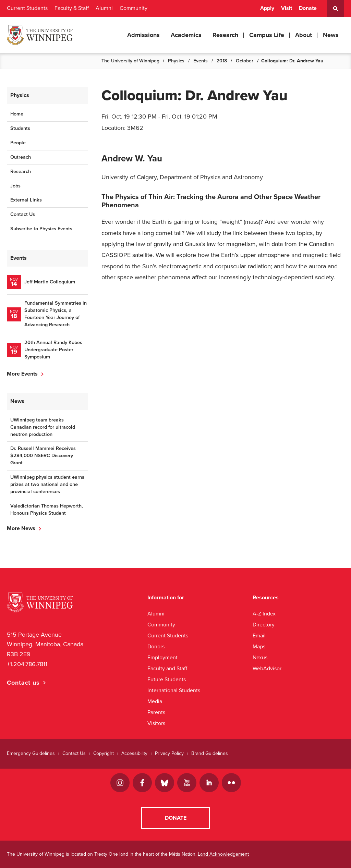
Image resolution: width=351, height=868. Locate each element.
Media (155, 701)
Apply (267, 8)
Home (17, 114)
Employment (162, 657)
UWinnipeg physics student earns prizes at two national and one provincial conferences (47, 484)
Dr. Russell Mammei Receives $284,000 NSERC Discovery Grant (43, 456)
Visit (287, 8)
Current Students (27, 8)
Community (134, 8)
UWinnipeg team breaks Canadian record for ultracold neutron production (43, 427)
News (331, 35)
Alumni (104, 8)
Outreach (21, 157)
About (304, 35)
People (18, 143)
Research (225, 35)
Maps (259, 646)
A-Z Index (264, 614)
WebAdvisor (267, 668)
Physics (176, 61)
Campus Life (267, 35)
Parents (156, 712)
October (245, 61)
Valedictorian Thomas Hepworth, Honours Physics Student (47, 510)
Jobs (15, 186)
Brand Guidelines (210, 753)
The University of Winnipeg (130, 61)
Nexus (260, 657)
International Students (174, 690)
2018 (222, 61)
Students (20, 128)
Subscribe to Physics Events (41, 229)
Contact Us (23, 214)
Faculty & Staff (72, 8)
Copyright (104, 753)
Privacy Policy (169, 753)
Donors (156, 646)
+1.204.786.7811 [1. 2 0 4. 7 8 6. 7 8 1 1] (27, 664)
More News (21, 528)
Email (259, 635)
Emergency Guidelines (31, 753)
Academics (186, 35)
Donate (308, 8)
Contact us (23, 683)
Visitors (156, 723)
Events (201, 61)
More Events (22, 374)
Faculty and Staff (167, 668)
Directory (264, 625)
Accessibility (134, 753)
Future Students (167, 679)
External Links (26, 200)
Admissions (143, 35)
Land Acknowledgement (223, 854)
